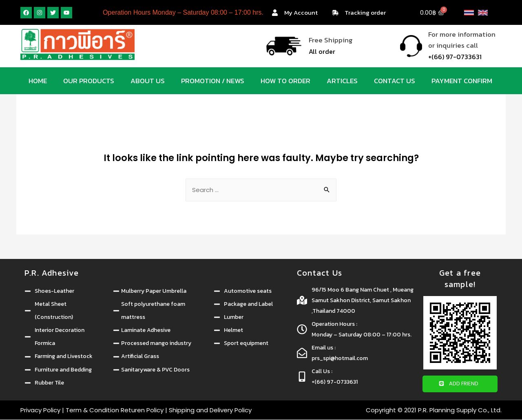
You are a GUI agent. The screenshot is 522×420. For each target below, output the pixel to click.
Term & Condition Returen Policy (115, 410)
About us (148, 81)
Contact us (395, 81)
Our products (89, 81)
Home (38, 81)
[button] (460, 384)
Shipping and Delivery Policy (210, 410)
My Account (301, 12)
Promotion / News (213, 81)
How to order (285, 81)
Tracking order (365, 12)
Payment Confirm (462, 81)
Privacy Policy (40, 410)
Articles (342, 81)
